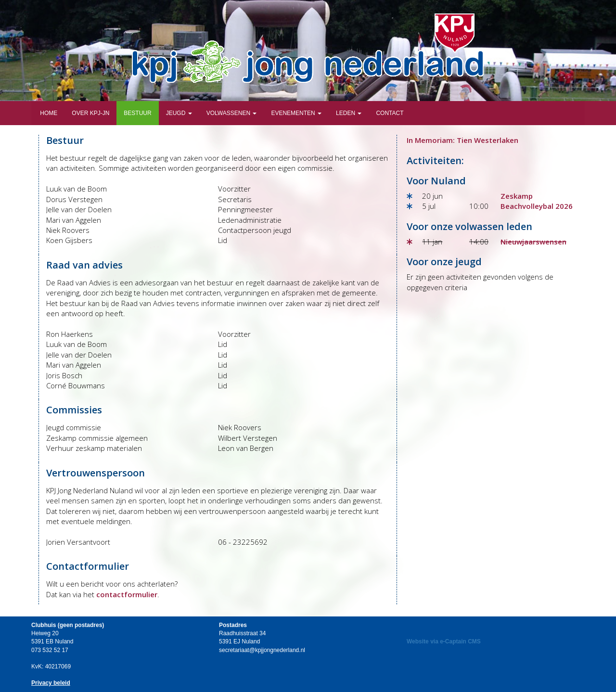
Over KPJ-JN (90, 113)
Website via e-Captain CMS (444, 641)
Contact (390, 113)
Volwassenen (232, 113)
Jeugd (179, 113)
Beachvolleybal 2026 (537, 206)
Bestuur (137, 113)
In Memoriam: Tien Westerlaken (462, 140)
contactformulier (127, 594)
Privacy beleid (51, 683)
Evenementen (296, 113)
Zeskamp (517, 196)
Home (48, 113)
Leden (349, 113)
